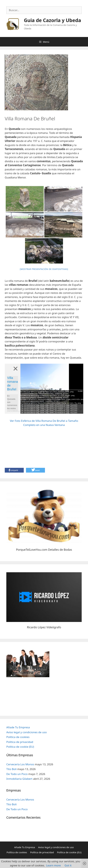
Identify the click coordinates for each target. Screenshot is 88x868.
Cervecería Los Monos (20, 764)
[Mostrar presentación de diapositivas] (44, 269)
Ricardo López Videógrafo (44, 627)
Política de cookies (18, 737)
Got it (68, 865)
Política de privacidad (20, 742)
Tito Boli (11, 769)
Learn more (53, 865)
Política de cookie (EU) (20, 747)
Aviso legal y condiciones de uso (27, 732)
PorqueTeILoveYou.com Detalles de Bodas (44, 550)
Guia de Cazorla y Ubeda (52, 20)
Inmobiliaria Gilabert (19, 779)
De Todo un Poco (17, 774)
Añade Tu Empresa (18, 727)
